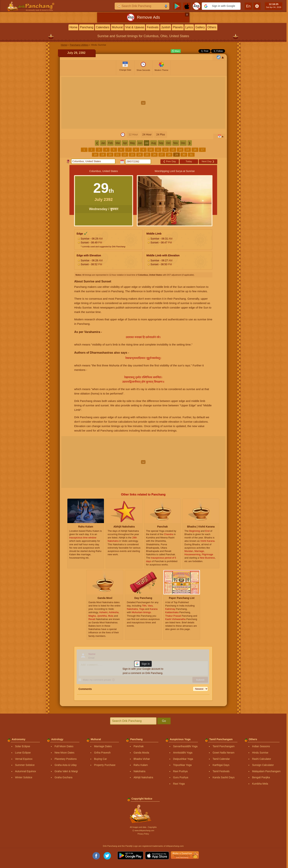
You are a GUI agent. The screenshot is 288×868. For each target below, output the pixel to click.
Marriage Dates (103, 746)
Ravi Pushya (180, 771)
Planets (178, 27)
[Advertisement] (143, 103)
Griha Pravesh (102, 753)
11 (158, 150)
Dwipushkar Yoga (183, 759)
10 (151, 150)
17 (202, 150)
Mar (118, 143)
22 (125, 155)
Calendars (103, 27)
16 (195, 150)
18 (95, 155)
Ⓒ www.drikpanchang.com (143, 831)
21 (117, 155)
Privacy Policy (143, 834)
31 (191, 155)
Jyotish (166, 27)
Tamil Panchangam (223, 746)
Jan (103, 143)
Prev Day (169, 161)
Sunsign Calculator (263, 765)
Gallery (200, 27)
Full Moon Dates (64, 746)
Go (164, 721)
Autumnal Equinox (25, 771)
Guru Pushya (181, 777)
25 (147, 155)
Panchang (87, 27)
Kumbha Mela (260, 784)
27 (162, 155)
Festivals (153, 27)
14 (180, 150)
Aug (154, 143)
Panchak (138, 746)
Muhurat (117, 27)
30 (184, 155)
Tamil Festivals (221, 771)
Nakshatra (139, 771)
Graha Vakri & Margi (66, 771)
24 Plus (161, 134)
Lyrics (189, 27)
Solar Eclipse (23, 746)
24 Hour (147, 134)
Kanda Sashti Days (223, 777)
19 (103, 155)
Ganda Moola (141, 753)
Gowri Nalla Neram (223, 753)
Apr (125, 143)
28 (169, 155)
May (132, 143)
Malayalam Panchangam (266, 771)
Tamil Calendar (221, 759)
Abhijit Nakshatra (143, 777)
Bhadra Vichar (142, 759)
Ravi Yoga (179, 784)
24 (140, 155)
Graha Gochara (63, 777)
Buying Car (100, 759)
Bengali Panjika (261, 777)
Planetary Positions (66, 759)
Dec (183, 143)
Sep (161, 143)
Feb (110, 143)
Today (189, 161)
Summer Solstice (25, 765)
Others (212, 27)
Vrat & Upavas (135, 27)
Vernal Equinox (24, 759)
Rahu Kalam (141, 765)
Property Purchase (105, 765)
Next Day (208, 161)
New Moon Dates (64, 753)
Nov (176, 143)
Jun (140, 143)
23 (132, 155)
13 (173, 150)
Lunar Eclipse (23, 753)
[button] (221, 6)
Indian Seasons (261, 746)
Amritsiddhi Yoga (183, 753)
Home (73, 27)
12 (165, 150)
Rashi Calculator (262, 759)
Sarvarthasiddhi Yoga (185, 746)
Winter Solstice (24, 777)
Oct (168, 143)
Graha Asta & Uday (66, 765)
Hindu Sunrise (260, 753)
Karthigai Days (221, 765)
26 (154, 155)
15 (188, 150)
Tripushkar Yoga (182, 765)
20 (110, 155)
